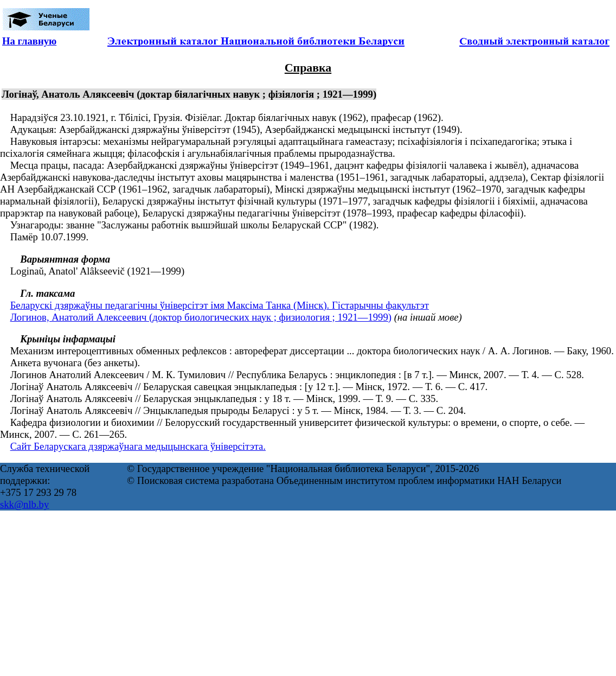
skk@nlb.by (24, 504)
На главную (29, 41)
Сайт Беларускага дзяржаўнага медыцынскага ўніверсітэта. (138, 446)
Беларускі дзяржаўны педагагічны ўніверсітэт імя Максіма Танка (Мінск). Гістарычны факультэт (220, 305)
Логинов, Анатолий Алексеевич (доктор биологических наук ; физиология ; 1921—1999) (201, 317)
